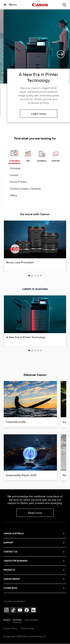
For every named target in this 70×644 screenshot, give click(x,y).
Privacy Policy (10, 628)
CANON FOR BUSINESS (34, 561)
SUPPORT (34, 543)
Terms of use (27, 628)
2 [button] (32, 276)
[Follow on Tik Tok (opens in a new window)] (13, 610)
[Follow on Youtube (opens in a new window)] (20, 610)
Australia (17, 620)
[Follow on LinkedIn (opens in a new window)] (33, 610)
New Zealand (32, 620)
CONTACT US (34, 552)
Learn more (35, 114)
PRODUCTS (34, 570)
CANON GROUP (34, 579)
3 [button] (35, 276)
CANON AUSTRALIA (34, 534)
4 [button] (38, 276)
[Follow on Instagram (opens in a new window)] (7, 610)
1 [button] (29, 276)
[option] (35, 69)
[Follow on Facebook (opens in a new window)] (27, 610)
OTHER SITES (34, 588)
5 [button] (41, 276)
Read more (35, 513)
